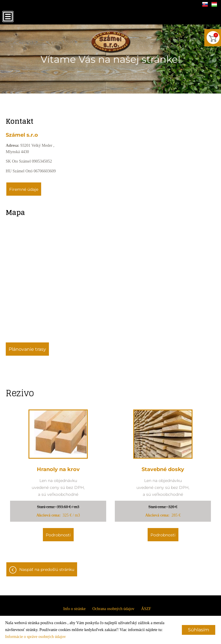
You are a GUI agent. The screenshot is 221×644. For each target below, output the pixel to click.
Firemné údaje (24, 189)
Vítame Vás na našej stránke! (110, 59)
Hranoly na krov (58, 469)
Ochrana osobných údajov (113, 609)
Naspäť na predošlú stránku (47, 569)
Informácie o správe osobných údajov (36, 637)
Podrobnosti (58, 535)
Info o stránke (75, 609)
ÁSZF (146, 609)
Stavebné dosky (163, 469)
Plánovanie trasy (27, 349)
